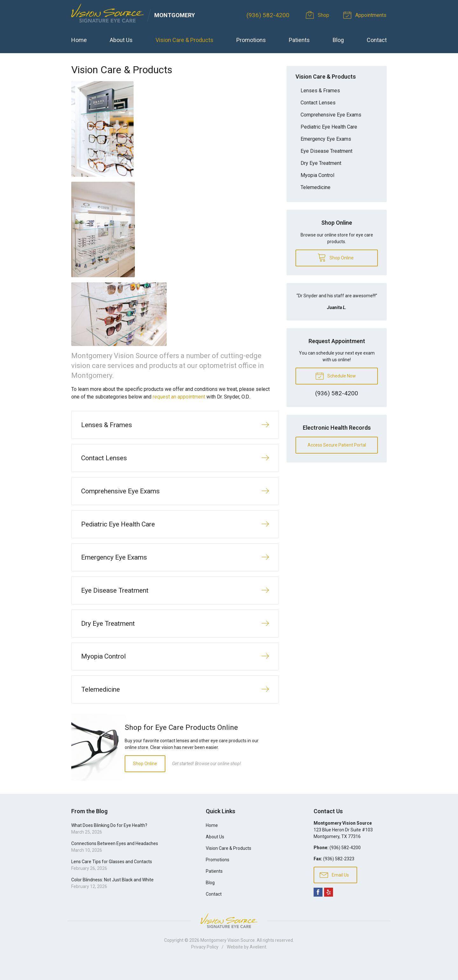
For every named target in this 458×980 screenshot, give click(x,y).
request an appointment (179, 397)
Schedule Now (336, 376)
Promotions (251, 40)
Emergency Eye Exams (326, 139)
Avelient (258, 963)
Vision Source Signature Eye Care (229, 937)
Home (79, 40)
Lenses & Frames (320, 91)
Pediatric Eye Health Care (329, 127)
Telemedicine (316, 187)
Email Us (334, 891)
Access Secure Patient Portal (337, 445)
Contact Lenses (318, 103)
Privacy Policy (205, 963)
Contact (377, 40)
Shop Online (145, 779)
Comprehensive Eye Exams (331, 115)
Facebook (318, 908)
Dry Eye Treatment (321, 163)
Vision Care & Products (184, 40)
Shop (319, 15)
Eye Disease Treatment (326, 151)
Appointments (366, 15)
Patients (299, 40)
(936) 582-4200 (269, 15)
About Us (121, 40)
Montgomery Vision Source (228, 956)
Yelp (329, 908)
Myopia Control (317, 175)
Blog (338, 40)
